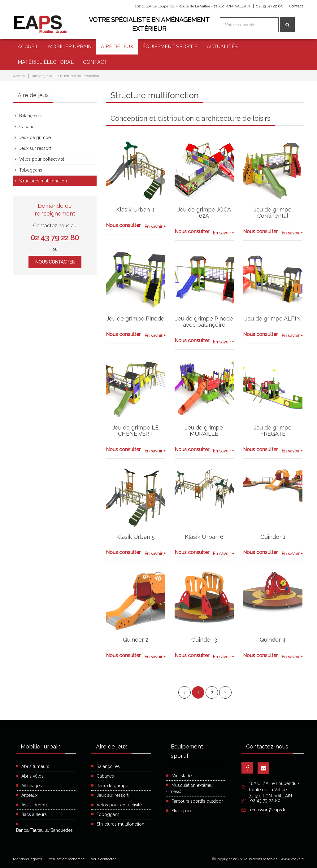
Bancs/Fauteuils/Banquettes (44, 830)
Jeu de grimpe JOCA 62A (204, 213)
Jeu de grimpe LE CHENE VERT (135, 431)
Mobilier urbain (70, 47)
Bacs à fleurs (34, 814)
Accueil (28, 47)
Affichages (32, 786)
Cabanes (28, 126)
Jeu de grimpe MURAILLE (204, 431)
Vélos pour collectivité (42, 159)
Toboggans (31, 170)
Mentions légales (27, 859)
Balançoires (31, 116)
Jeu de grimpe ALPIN (273, 318)
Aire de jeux (117, 47)
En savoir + (155, 227)
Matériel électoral (46, 62)
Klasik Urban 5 (136, 537)
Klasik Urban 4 (135, 209)
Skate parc (182, 811)
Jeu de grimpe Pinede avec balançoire (204, 322)
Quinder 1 (273, 537)
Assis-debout (35, 805)
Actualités (222, 47)
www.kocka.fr (292, 859)
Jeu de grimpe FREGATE (273, 431)
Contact (296, 6)
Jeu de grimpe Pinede (135, 318)
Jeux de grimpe (35, 137)
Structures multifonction (78, 76)
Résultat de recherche (66, 859)
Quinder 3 (204, 639)
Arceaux (29, 795)
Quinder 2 (136, 639)
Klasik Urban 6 (204, 537)
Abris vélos (33, 776)
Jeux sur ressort (35, 148)
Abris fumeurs (35, 766)
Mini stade (182, 776)
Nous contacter (55, 262)
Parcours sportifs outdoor (197, 801)
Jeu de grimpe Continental (273, 213)
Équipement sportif (170, 47)
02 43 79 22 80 (270, 6)
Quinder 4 (273, 639)
